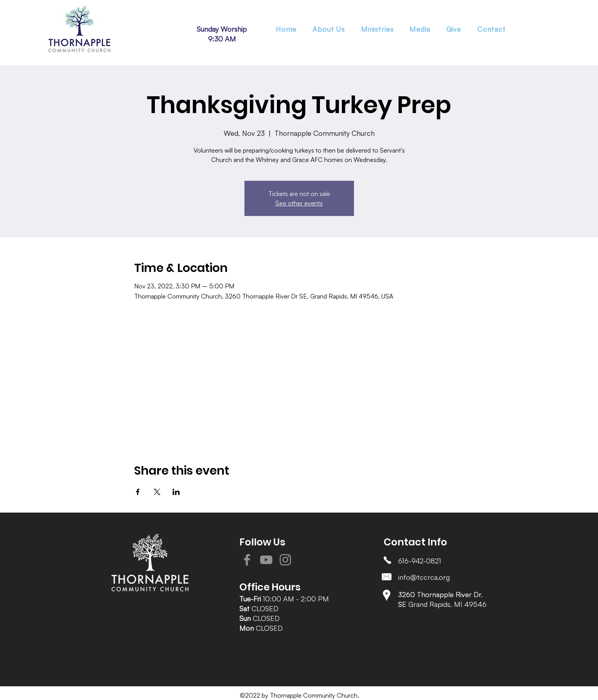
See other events (299, 203)
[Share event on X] (157, 492)
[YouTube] (266, 560)
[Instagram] (285, 560)
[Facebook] (247, 560)
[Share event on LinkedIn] (176, 492)
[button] (377, 29)
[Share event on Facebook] (138, 492)
